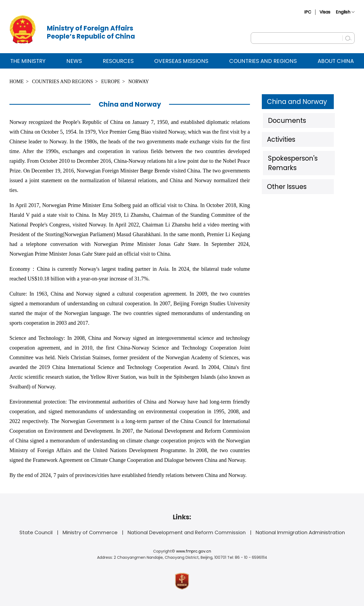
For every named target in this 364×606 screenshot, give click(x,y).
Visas (325, 12)
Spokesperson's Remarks (303, 154)
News (74, 61)
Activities (280, 136)
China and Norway (294, 101)
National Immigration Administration (300, 532)
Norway (139, 82)
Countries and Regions (263, 61)
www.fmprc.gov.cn (194, 551)
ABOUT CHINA (336, 61)
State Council (36, 532)
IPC (308, 12)
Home (17, 82)
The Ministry (28, 61)
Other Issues (286, 171)
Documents (284, 119)
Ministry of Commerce (90, 532)
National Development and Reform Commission (187, 532)
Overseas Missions (181, 61)
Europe (111, 82)
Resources (118, 61)
